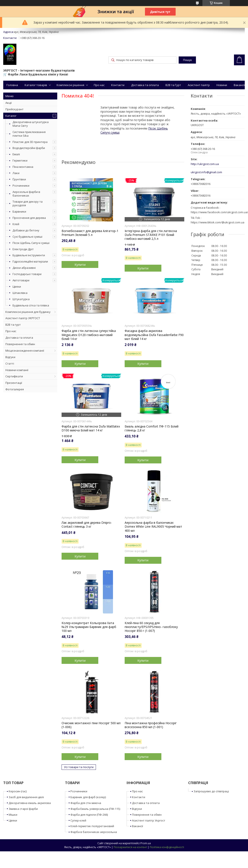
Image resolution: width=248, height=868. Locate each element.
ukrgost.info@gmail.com (206, 172)
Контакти (118, 85)
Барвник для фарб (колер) (88, 797)
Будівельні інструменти (29, 255)
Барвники (19, 211)
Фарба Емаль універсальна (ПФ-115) (95, 809)
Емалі (16, 154)
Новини (222, 85)
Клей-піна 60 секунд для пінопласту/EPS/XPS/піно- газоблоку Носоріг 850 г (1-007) (151, 627)
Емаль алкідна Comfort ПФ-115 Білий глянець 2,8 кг (152, 428)
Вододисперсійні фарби (29, 148)
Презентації (14, 383)
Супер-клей (78, 820)
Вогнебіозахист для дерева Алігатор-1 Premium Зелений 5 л (90, 233)
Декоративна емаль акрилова (30, 803)
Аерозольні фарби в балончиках (26, 194)
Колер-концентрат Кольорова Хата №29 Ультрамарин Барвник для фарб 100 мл (89, 627)
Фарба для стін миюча (86, 803)
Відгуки (10, 357)
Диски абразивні (24, 268)
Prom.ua (146, 843)
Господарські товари (27, 274)
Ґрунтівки (19, 179)
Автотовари (21, 280)
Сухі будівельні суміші (27, 237)
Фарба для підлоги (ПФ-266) (89, 815)
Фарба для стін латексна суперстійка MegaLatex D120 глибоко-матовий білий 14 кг (89, 335)
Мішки (13, 815)
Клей (16, 224)
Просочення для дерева (29, 218)
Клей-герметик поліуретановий (92, 826)
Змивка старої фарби (23, 809)
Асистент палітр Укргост (149, 820)
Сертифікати (14, 376)
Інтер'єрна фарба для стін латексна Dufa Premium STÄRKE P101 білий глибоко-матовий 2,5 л (151, 235)
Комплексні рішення (70, 85)
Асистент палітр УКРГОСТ (23, 318)
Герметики (20, 160)
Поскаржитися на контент (130, 847)
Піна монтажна (23, 167)
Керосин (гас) (18, 791)
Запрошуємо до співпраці (211, 791)
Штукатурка (21, 299)
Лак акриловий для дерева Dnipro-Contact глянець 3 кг (87, 525)
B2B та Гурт (173, 85)
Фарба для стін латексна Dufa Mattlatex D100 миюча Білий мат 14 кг (91, 428)
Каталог (11, 116)
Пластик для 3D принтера (30, 142)
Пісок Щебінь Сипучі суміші (31, 243)
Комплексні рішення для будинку (28, 312)
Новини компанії (17, 370)
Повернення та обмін (20, 344)
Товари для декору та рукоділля (28, 203)
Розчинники (21, 186)
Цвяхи (17, 287)
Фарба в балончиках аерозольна (94, 832)
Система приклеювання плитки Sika (29, 134)
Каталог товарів (36, 85)
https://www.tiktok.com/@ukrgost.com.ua (218, 222)
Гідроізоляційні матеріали (30, 261)
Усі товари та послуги (79, 767)
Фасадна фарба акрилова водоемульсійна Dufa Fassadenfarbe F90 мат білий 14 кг (154, 335)
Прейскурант (14, 109)
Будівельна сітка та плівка (31, 305)
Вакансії (239, 85)
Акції (9, 103)
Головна (12, 85)
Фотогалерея (15, 389)
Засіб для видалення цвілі (26, 797)
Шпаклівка (20, 293)
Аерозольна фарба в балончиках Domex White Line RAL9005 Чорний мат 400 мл (153, 527)
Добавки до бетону (26, 230)
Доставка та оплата (145, 85)
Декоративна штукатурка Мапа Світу (31, 124)
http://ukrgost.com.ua (205, 164)
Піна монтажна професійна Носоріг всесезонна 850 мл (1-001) (151, 725)
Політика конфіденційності (167, 847)
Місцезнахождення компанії (25, 351)
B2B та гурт (13, 325)
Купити (80, 264)
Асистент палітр (199, 85)
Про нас (99, 85)
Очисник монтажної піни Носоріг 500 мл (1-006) (91, 725)
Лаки (16, 173)
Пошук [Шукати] (187, 60)
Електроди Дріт (23, 249)
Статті (10, 364)
